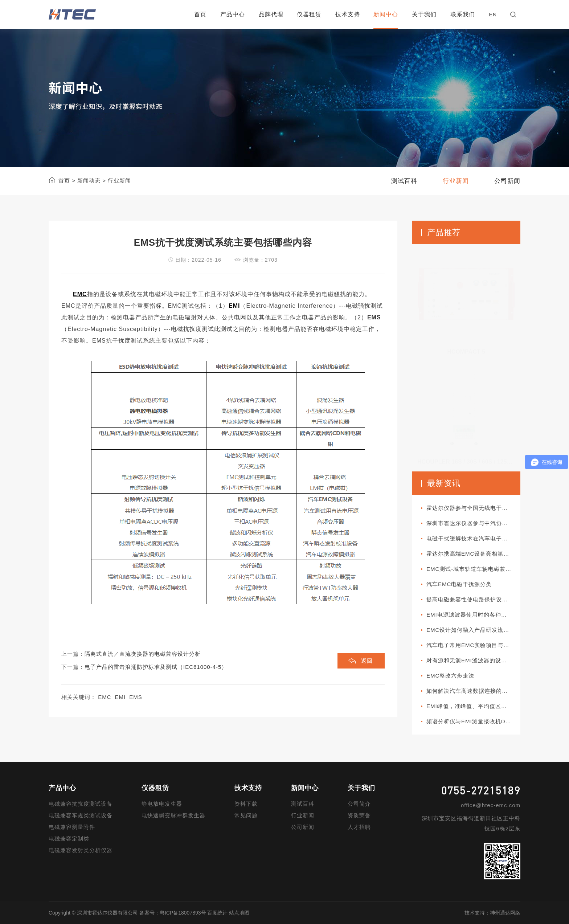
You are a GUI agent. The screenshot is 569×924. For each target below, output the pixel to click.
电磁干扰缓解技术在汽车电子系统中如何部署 (473, 538)
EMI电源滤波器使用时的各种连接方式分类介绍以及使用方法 (473, 615)
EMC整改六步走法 (450, 676)
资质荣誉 (359, 815)
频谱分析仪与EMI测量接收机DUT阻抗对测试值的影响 (473, 721)
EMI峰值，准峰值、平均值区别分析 (472, 706)
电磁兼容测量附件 (72, 827)
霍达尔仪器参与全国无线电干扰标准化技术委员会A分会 (473, 508)
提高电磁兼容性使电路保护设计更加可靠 (473, 599)
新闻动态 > (91, 181)
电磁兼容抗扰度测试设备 (81, 804)
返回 (367, 661)
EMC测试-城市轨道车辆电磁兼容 (469, 569)
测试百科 (303, 804)
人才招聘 (359, 827)
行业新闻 (303, 815)
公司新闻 (303, 827)
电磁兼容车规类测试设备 (81, 815)
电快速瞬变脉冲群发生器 (173, 815)
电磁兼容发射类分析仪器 (81, 850)
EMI (120, 697)
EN (493, 15)
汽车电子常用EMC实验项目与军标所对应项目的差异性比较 (473, 645)
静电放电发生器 (162, 804)
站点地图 (239, 913)
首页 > (67, 181)
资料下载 (246, 804)
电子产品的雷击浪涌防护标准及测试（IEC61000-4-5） (156, 667)
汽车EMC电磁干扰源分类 (459, 584)
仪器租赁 (309, 14)
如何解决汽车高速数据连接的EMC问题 (473, 691)
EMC (105, 697)
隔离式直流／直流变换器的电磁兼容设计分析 (143, 654)
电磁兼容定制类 (69, 839)
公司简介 (359, 804)
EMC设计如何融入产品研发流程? (470, 630)
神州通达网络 (505, 913)
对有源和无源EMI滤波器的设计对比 (472, 660)
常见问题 (246, 815)
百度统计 (217, 913)
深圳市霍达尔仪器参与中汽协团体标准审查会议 (473, 523)
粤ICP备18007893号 (183, 913)
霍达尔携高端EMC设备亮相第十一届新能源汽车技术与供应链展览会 (473, 554)
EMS (136, 697)
